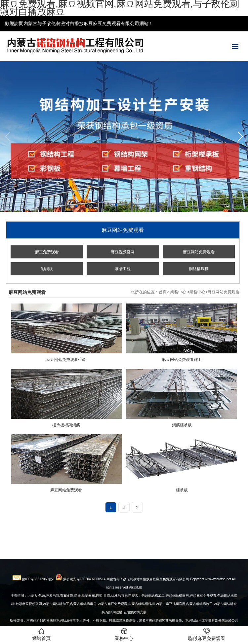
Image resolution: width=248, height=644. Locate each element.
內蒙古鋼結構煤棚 (142, 616)
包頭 (109, 624)
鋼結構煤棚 (199, 269)
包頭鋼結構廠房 (177, 608)
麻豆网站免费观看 (199, 252)
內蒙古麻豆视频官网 (171, 616)
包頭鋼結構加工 (153, 608)
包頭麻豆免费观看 (203, 608)
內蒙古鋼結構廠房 (83, 616)
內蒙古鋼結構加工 (56, 616)
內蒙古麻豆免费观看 (112, 616)
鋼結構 (117, 624)
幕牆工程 (123, 269)
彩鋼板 (47, 269)
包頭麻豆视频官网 (29, 616)
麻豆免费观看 (47, 252)
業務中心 (178, 292)
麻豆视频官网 (123, 252)
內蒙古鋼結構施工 (199, 616)
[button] (240, 136)
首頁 (163, 292)
